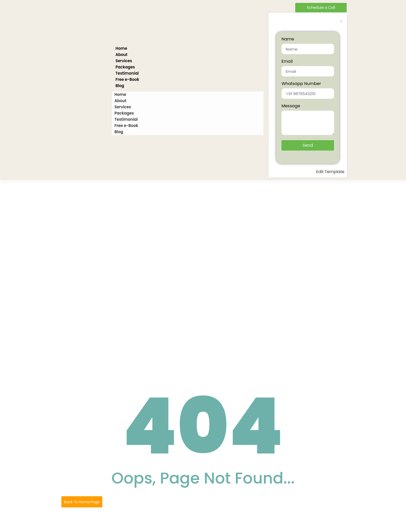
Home (121, 48)
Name (288, 40)
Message (291, 106)
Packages (125, 67)
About (121, 55)
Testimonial (127, 73)
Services (124, 61)
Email (287, 62)
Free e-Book (127, 79)
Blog (120, 86)
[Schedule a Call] (321, 8)
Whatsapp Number (301, 84)
